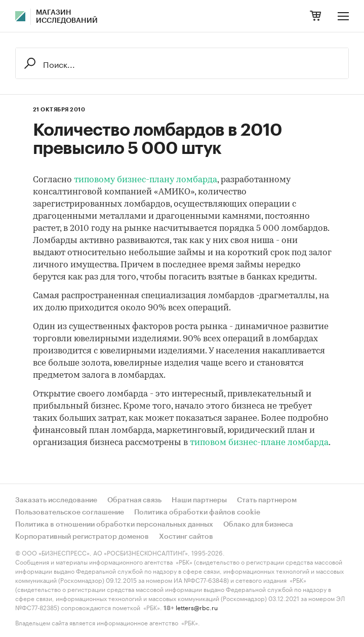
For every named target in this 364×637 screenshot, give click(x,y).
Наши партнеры (199, 500)
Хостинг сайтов (186, 537)
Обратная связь (134, 500)
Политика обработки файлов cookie (197, 512)
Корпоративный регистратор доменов (82, 537)
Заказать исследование (56, 500)
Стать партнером (267, 500)
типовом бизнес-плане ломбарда (259, 443)
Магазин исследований (67, 17)
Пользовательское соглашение (70, 512)
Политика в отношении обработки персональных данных (114, 525)
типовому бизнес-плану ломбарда (146, 180)
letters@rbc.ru (197, 607)
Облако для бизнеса (258, 525)
